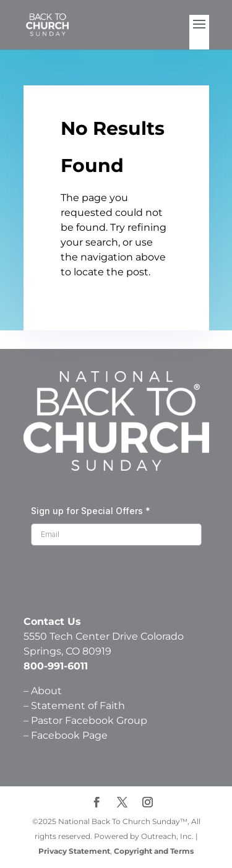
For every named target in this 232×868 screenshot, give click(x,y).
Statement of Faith (79, 706)
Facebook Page (69, 735)
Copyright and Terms (154, 851)
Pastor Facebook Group (89, 720)
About (46, 691)
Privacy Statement (74, 851)
